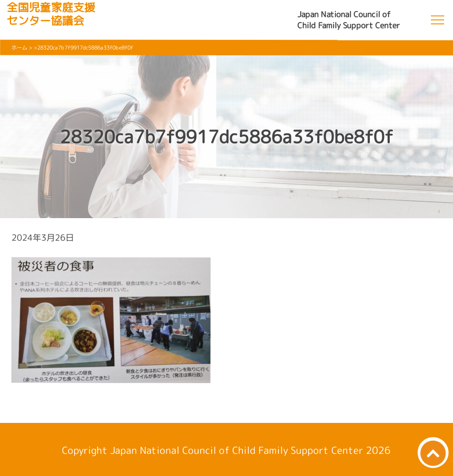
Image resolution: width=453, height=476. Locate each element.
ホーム (19, 48)
